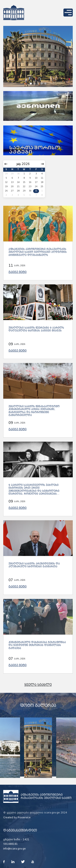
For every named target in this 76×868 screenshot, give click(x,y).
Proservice (24, 817)
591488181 (11, 844)
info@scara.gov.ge (14, 849)
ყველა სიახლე (38, 685)
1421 (26, 839)
